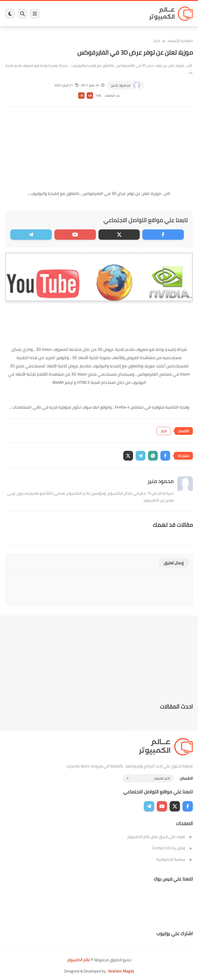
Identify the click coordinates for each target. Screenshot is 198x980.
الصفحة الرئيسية (180, 41)
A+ (90, 95)
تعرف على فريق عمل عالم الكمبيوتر (160, 837)
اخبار (157, 41)
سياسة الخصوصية (175, 859)
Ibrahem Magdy (121, 971)
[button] (165, 456)
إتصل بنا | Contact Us (173, 848)
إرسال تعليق (174, 563)
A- (81, 95)
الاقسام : (186, 778)
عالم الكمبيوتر (79, 960)
